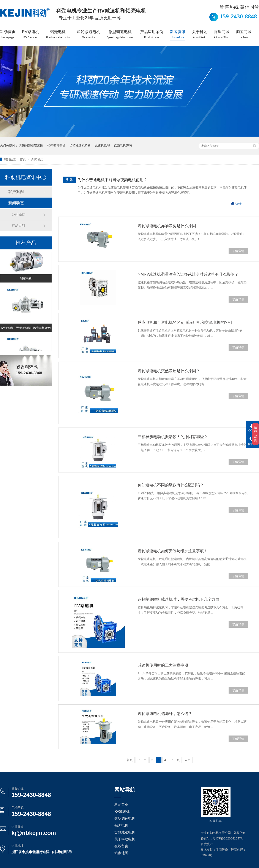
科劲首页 (8, 34)
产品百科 (19, 226)
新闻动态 (37, 159)
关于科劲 (200, 34)
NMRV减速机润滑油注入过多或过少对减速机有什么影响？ (188, 274)
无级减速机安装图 (31, 145)
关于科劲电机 (125, 839)
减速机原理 (102, 145)
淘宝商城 (244, 34)
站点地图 (121, 853)
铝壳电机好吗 (123, 145)
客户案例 (16, 192)
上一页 (142, 760)
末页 (188, 760)
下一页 (175, 760)
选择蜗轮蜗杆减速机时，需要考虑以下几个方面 (178, 599)
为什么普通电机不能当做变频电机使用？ (112, 180)
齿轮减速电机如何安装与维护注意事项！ (173, 551)
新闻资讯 (178, 34)
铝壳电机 (58, 34)
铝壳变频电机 (56, 145)
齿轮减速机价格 (80, 145)
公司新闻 (19, 215)
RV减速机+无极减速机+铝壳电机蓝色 (26, 329)
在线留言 (121, 846)
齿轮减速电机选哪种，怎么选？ (165, 714)
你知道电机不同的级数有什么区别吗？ (171, 485)
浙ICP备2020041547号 (228, 838)
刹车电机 (26, 279)
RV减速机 (31, 34)
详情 (238, 204)
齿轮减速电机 (88, 34)
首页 (23, 159)
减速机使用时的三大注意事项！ (165, 665)
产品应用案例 (152, 34)
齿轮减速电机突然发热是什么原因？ (169, 371)
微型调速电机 (120, 34)
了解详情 (238, 251)
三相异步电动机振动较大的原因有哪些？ (173, 437)
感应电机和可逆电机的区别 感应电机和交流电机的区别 (185, 322)
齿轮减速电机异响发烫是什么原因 (167, 226)
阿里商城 (222, 34)
